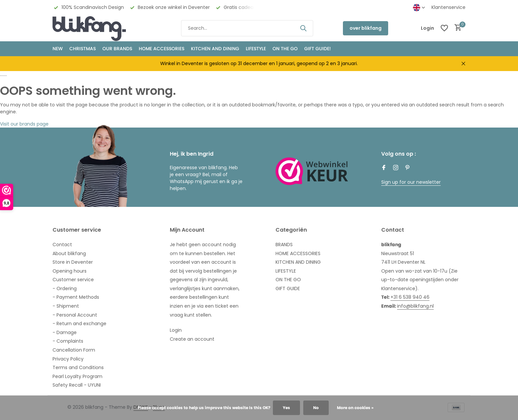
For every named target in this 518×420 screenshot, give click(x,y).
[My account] (427, 28)
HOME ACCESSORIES (162, 49)
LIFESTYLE (286, 271)
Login (176, 330)
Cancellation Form (74, 350)
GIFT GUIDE (288, 288)
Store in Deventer (73, 262)
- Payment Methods (76, 297)
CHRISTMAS (83, 49)
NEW (58, 49)
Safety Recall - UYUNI (77, 385)
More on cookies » (355, 408)
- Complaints (68, 341)
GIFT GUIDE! (317, 49)
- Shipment (66, 306)
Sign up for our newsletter (411, 182)
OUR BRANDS (117, 49)
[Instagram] (396, 168)
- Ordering (65, 288)
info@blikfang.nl (415, 306)
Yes (286, 408)
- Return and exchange (79, 324)
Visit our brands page (24, 124)
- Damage (65, 332)
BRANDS (284, 245)
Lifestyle (256, 49)
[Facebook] (384, 168)
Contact (62, 245)
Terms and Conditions (78, 367)
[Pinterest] (408, 168)
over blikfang (366, 28)
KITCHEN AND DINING (215, 49)
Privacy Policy (68, 359)
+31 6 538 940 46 (410, 297)
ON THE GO (285, 49)
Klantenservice (448, 7)
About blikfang (69, 253)
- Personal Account (75, 315)
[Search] (247, 28)
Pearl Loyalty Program (77, 376)
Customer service (73, 280)
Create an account (192, 339)
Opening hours (70, 271)
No (316, 408)
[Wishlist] (444, 28)
